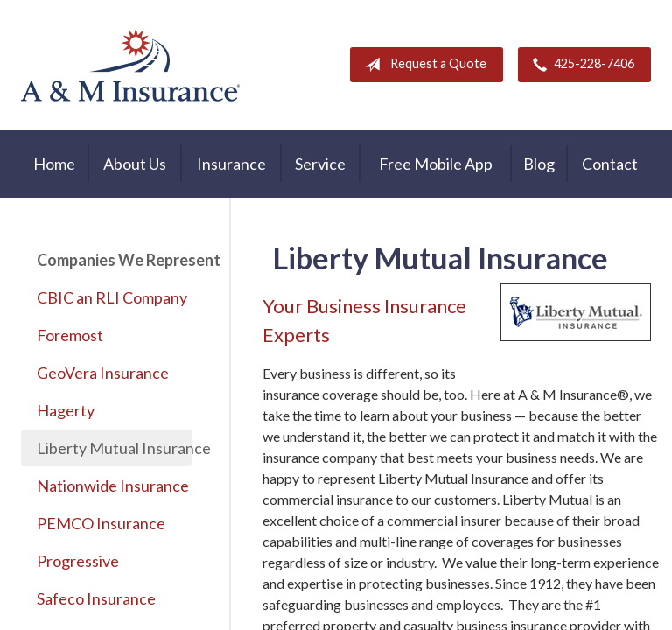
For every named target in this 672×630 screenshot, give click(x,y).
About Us (135, 164)
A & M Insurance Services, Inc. (130, 65)
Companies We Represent (114, 260)
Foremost (70, 335)
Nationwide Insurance (113, 486)
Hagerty (66, 410)
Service (320, 164)
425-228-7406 (580, 65)
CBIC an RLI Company (112, 297)
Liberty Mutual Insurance (114, 448)
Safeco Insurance (96, 598)
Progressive (78, 561)
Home (54, 164)
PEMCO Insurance (101, 523)
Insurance (231, 164)
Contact (610, 164)
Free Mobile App (436, 164)
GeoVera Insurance (103, 373)
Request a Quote (422, 65)
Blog (539, 164)
